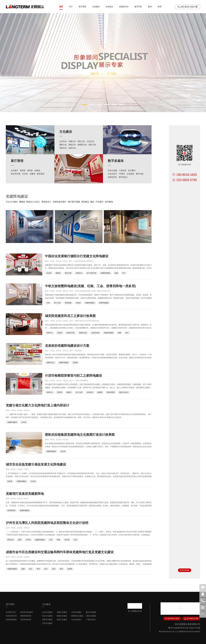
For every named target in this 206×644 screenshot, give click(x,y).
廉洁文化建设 (91, 612)
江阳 (51, 540)
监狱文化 (72, 148)
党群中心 (50, 333)
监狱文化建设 (62, 620)
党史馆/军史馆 (11, 616)
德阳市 (58, 273)
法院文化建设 (91, 616)
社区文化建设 (47, 623)
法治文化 (91, 141)
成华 (61, 569)
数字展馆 (109, 202)
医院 (20, 540)
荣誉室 (23, 170)
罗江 (124, 273)
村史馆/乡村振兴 (27, 612)
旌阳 (116, 273)
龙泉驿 (75, 363)
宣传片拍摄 (112, 170)
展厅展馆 (82, 7)
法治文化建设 (76, 612)
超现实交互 (112, 177)
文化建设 (96, 7)
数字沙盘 (140, 174)
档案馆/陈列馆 (26, 616)
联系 (160, 7)
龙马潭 (67, 540)
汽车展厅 (100, 202)
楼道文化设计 (124, 392)
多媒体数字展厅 (60, 202)
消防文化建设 (47, 620)
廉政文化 (63, 145)
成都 (119, 333)
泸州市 (28, 540)
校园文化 (72, 145)
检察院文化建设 (77, 616)
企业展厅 (14, 170)
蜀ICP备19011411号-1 (167, 632)
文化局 (24, 422)
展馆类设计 (46, 202)
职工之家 (57, 303)
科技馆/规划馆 (11, 620)
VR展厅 (122, 174)
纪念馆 (25, 174)
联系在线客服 (185, 570)
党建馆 (32, 174)
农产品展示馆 (91, 273)
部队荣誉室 (111, 392)
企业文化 (63, 141)
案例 (150, 7)
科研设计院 (71, 333)
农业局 (49, 273)
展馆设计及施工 (33, 202)
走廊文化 (90, 392)
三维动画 (122, 170)
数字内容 (138, 7)
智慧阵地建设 (104, 303)
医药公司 (11, 540)
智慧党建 (68, 303)
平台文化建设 (12, 202)
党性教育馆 (11, 510)
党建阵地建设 (17, 196)
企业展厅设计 (11, 612)
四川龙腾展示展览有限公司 (188, 624)
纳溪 (58, 540)
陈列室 (30, 170)
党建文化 (72, 141)
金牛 (46, 569)
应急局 (60, 333)
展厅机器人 (123, 177)
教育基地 (41, 174)
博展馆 (22, 202)
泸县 (75, 540)
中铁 (48, 303)
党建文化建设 (62, 612)
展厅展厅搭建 (74, 202)
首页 (61, 7)
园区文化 (92, 145)
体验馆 (37, 170)
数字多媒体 (116, 161)
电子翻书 (132, 170)
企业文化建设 (47, 612)
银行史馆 (68, 273)
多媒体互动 (124, 7)
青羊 (38, 569)
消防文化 (63, 148)
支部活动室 (95, 333)
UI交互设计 (112, 174)
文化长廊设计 (76, 620)
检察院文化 (82, 145)
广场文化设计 (91, 620)
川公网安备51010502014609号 (188, 632)
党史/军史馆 (16, 174)
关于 (71, 7)
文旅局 (78, 303)
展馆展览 (85, 202)
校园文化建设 (62, 616)
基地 (92, 202)
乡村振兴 (109, 7)
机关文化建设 (47, 616)
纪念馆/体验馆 (26, 620)
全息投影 (131, 174)
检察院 (100, 392)
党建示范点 (83, 333)
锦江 (127, 333)
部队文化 (81, 141)
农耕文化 (79, 273)
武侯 (54, 569)
